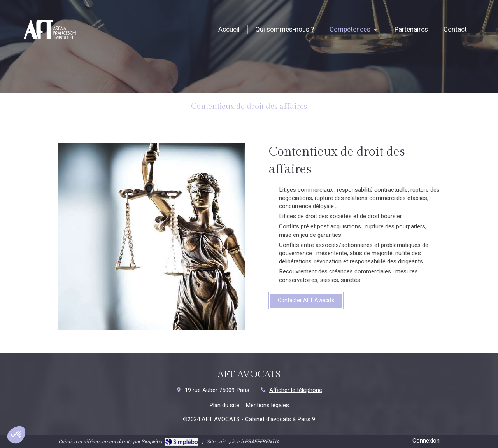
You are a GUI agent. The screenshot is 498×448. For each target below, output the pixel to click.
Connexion (426, 441)
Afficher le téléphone (296, 390)
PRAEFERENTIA (262, 442)
